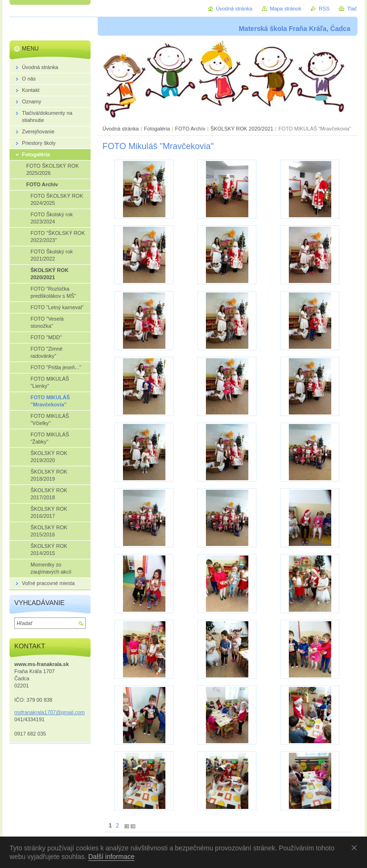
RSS (324, 9)
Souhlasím (356, 848)
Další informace (111, 857)
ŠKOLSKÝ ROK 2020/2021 (242, 129)
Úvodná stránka (121, 129)
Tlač (352, 9)
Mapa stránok (285, 9)
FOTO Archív (191, 129)
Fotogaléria (157, 129)
